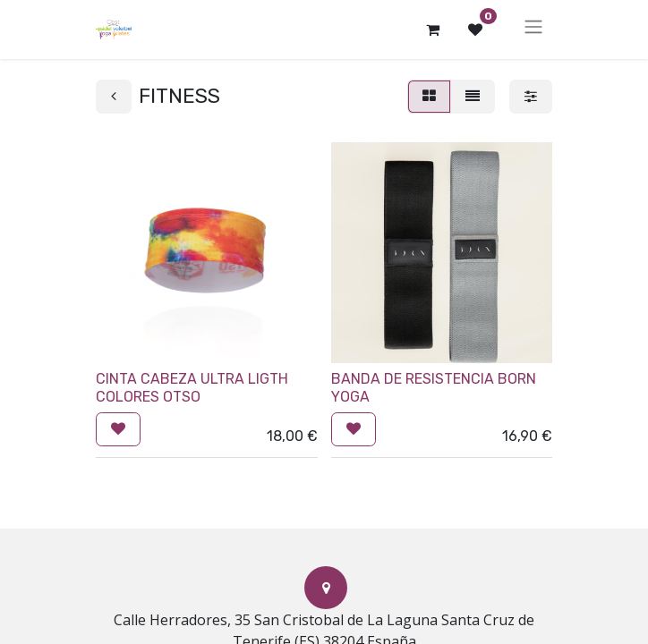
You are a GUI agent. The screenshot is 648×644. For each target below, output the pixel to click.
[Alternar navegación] (533, 30)
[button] (118, 429)
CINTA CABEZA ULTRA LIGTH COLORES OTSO (192, 387)
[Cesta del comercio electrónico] (432, 30)
